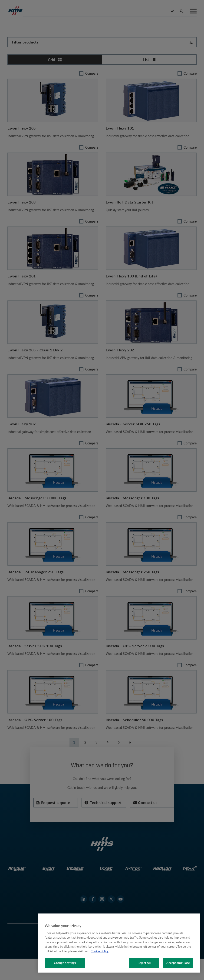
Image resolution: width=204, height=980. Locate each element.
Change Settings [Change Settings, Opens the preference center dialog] (65, 963)
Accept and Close (178, 963)
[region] (119, 943)
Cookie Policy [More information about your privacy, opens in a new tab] (100, 951)
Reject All (144, 963)
